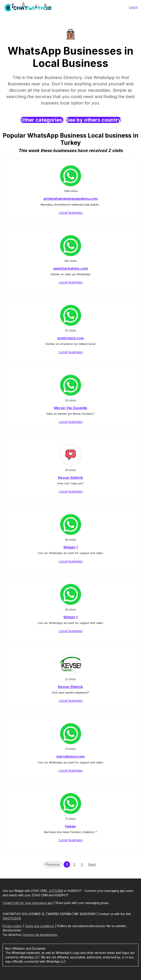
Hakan (70, 826)
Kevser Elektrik (70, 478)
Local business (71, 213)
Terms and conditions (40, 926)
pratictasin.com (71, 338)
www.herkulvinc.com (70, 268)
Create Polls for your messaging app (28, 903)
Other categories (42, 120)
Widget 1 (70, 547)
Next (92, 864)
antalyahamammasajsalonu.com (70, 199)
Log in (133, 7)
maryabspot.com (70, 756)
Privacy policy (12, 926)
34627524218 (12, 918)
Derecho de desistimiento (40, 935)
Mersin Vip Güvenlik (71, 408)
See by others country (93, 120)
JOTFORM (56, 891)
